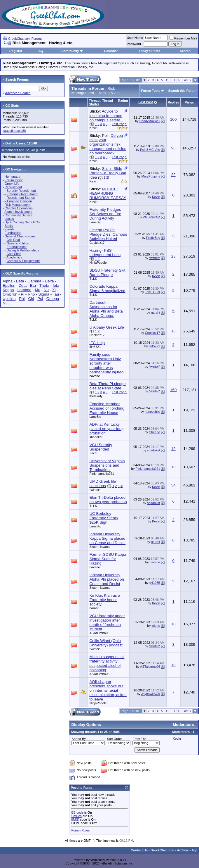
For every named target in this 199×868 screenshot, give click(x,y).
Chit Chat (13, 240)
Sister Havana (99, 547)
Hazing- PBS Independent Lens (105, 253)
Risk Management (18, 205)
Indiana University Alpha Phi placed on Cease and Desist (107, 579)
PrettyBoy (153, 238)
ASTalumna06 (99, 633)
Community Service (19, 215)
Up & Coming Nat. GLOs (22, 222)
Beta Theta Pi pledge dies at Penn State (107, 386)
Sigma (44, 294)
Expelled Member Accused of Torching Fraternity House (107, 408)
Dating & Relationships (23, 250)
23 (173, 256)
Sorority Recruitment (21, 191)
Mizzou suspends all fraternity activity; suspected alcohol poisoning (107, 663)
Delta (49, 281)
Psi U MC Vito (150, 150)
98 (173, 148)
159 (173, 390)
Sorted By (78, 739)
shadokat (96, 437)
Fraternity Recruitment (22, 194)
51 (173, 80)
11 (167, 80)
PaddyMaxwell (150, 121)
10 (173, 467)
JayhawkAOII (151, 694)
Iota (56, 285)
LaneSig (95, 222)
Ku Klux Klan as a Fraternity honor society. (105, 600)
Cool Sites (14, 254)
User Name (135, 38)
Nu (46, 290)
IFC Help (97, 343)
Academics (14, 257)
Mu (37, 290)
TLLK (93, 279)
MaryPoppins (151, 176)
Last (187, 80)
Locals (9, 219)
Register (16, 51)
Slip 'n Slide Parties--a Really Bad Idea (108, 173)
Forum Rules (80, 830)
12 (173, 449)
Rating (123, 101)
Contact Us (139, 850)
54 (173, 485)
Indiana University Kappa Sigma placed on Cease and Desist (107, 538)
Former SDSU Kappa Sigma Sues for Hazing (108, 559)
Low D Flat (152, 292)
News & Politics (18, 243)
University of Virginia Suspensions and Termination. (107, 465)
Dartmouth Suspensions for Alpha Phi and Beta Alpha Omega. (106, 309)
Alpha (8, 281)
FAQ (40, 51)
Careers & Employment (23, 261)
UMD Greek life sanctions (103, 484)
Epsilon (9, 285)
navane (95, 376)
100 (173, 119)
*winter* (155, 258)
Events (10, 229)
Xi (54, 290)
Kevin (93, 128)
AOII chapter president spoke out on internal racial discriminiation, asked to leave (108, 690)
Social (9, 226)
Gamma (34, 281)
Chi (31, 299)
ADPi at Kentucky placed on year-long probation (106, 429)
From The (139, 739)
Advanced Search (18, 93)
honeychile (152, 412)
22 (173, 175)
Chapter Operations (19, 208)
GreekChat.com (162, 850)
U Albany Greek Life (107, 327)
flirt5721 (95, 347)
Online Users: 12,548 (21, 143)
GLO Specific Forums (22, 273)
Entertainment (16, 247)
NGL (7, 303)
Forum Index (14, 180)
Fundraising (13, 233)
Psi (40, 299)
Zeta (23, 285)
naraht (155, 313)
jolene (156, 626)
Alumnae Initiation (19, 201)
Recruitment (13, 187)
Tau (56, 294)
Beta (20, 281)
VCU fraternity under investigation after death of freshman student (107, 622)
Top (194, 850)
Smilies (76, 816)
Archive (183, 850)
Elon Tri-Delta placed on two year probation (108, 500)
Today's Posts (150, 51)
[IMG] (75, 819)
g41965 (155, 583)
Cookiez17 (97, 243)
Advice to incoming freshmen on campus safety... (106, 116)
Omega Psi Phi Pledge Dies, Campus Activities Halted (108, 234)
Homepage (13, 177)
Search (185, 51)
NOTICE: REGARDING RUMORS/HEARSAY (108, 193)
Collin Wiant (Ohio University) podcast (106, 643)
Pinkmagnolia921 (102, 474)
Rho (31, 294)
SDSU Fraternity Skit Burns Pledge (107, 272)
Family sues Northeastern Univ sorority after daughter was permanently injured (106, 363)
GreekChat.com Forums (25, 39)
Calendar (111, 51)
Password (134, 44)
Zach (93, 453)
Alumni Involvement (18, 212)
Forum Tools (151, 91)
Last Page (119, 124)
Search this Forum (182, 91)
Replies (173, 102)
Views (189, 102)
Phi (22, 299)
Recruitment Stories (21, 198)
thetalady (96, 396)
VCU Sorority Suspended (101, 447)
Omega (53, 299)
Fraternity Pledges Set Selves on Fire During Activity (105, 214)
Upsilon (9, 299)
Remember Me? (183, 38)
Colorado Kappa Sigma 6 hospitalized (107, 289)
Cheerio (155, 432)
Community (72, 51)
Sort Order (114, 739)
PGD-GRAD (151, 217)
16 (173, 331)
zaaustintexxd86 (14, 131)
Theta (44, 285)
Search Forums (17, 80)
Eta (33, 285)
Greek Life (12, 184)
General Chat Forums (20, 236)
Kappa (8, 290)
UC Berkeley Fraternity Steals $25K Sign (103, 518)
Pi (22, 294)
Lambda (24, 290)
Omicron (10, 294)
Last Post (146, 102)
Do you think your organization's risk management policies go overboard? (108, 144)
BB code (77, 812)
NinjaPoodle (98, 263)
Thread (94, 101)
